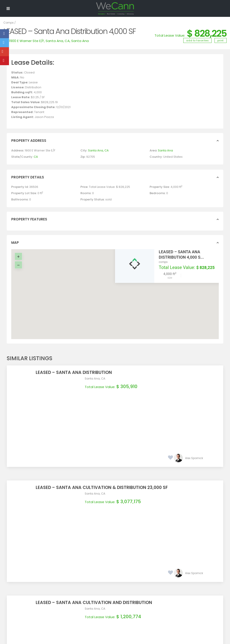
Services (69, 576)
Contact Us (71, 581)
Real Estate (71, 567)
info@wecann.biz (145, 583)
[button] (118, 290)
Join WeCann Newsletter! (89, 594)
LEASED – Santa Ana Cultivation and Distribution (143, 489)
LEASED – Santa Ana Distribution (123, 372)
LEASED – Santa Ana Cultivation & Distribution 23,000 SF (151, 431)
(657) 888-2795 (144, 578)
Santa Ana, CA (58, 41)
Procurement (72, 572)
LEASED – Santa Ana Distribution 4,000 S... (181, 255)
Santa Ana (80, 41)
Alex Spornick (194, 401)
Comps (9, 23)
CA (36, 157)
